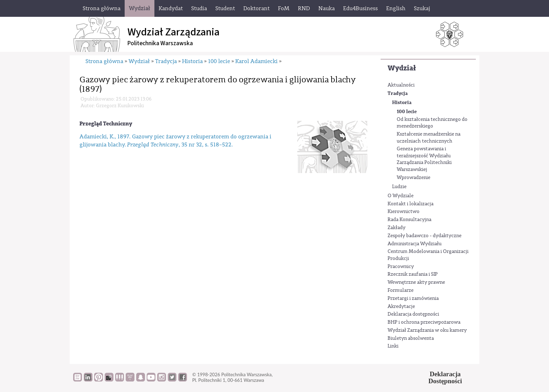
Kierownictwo (404, 212)
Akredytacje (401, 307)
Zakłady (397, 228)
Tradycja (398, 93)
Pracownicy (401, 267)
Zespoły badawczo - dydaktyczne (425, 236)
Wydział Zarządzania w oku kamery (427, 330)
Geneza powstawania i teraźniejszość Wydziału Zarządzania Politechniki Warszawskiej (424, 159)
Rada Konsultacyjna (409, 220)
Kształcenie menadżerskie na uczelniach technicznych (429, 138)
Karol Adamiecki (256, 61)
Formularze (401, 290)
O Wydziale (401, 196)
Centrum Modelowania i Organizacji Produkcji (428, 255)
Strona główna (104, 61)
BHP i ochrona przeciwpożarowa (424, 322)
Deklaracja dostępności (413, 314)
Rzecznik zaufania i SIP (413, 274)
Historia (402, 102)
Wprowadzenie (414, 178)
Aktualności (401, 85)
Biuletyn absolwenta (411, 338)
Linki (393, 346)
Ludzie (399, 187)
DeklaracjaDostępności (445, 378)
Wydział (402, 68)
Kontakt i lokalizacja (411, 204)
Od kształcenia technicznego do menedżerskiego (432, 123)
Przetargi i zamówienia (413, 298)
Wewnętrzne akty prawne (416, 282)
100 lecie (407, 112)
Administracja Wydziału (415, 244)
